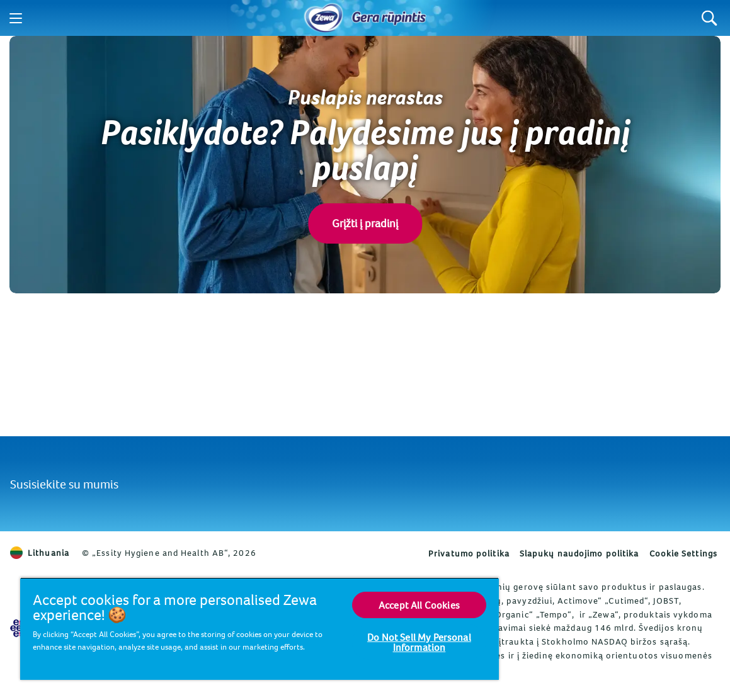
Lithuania (40, 553)
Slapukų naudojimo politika (579, 553)
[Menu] (16, 18)
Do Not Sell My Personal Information (419, 642)
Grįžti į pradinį (365, 223)
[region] (259, 629)
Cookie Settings (684, 553)
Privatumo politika (469, 553)
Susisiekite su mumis (64, 484)
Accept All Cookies (419, 605)
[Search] (710, 18)
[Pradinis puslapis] (324, 18)
